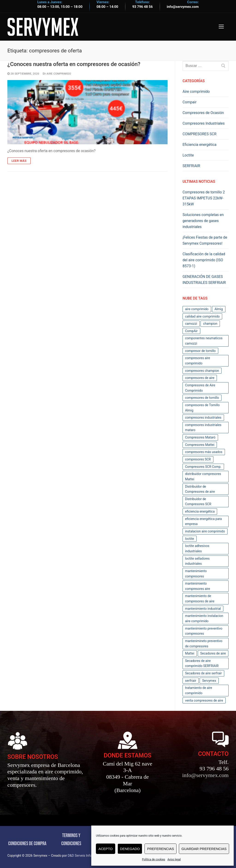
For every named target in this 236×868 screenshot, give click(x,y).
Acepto (105, 849)
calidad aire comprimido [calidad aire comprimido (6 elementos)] (202, 316)
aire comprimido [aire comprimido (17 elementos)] (197, 309)
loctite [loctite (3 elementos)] (190, 539)
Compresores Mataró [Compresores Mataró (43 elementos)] (200, 437)
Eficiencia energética (199, 145)
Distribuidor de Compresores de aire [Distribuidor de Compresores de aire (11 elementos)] (200, 489)
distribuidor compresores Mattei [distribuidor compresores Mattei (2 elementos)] (203, 476)
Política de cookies (154, 859)
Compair (190, 102)
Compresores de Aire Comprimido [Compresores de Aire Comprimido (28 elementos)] (200, 388)
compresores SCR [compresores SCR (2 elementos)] (198, 459)
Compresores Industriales (204, 123)
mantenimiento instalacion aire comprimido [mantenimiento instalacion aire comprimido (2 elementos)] (204, 618)
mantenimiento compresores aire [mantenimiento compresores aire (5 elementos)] (198, 586)
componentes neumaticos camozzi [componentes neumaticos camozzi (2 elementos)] (204, 341)
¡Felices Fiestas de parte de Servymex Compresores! (205, 240)
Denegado (130, 849)
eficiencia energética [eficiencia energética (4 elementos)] (200, 511)
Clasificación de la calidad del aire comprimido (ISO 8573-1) (204, 260)
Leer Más (19, 161)
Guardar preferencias (204, 849)
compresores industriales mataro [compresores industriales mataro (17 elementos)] (203, 428)
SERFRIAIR (191, 166)
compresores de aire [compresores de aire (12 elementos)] (200, 378)
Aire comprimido (57, 74)
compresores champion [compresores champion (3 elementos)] (202, 371)
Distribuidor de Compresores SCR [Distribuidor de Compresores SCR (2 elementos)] (198, 502)
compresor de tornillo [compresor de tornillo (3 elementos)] (200, 351)
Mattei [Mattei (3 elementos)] (190, 653)
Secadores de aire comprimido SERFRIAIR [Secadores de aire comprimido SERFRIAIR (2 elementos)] (202, 663)
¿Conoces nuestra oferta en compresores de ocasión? (74, 64)
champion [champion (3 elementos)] (210, 324)
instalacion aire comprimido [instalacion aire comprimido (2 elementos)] (205, 531)
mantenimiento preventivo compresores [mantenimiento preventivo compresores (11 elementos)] (204, 631)
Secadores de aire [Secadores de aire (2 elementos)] (213, 653)
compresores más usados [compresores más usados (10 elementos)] (204, 452)
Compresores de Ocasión (203, 113)
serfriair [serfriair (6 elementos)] (191, 681)
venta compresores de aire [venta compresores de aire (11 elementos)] (204, 700)
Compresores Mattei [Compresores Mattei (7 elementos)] (200, 445)
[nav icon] (221, 27)
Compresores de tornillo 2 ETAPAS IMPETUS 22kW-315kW (204, 198)
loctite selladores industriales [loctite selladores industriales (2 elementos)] (197, 561)
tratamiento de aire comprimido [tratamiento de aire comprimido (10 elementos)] (199, 690)
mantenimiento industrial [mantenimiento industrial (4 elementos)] (203, 609)
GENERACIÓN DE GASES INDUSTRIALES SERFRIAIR (204, 280)
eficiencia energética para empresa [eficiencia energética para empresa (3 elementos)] (203, 521)
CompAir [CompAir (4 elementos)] (191, 331)
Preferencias (161, 849)
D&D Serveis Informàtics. (86, 856)
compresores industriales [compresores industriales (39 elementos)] (203, 417)
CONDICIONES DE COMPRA (27, 844)
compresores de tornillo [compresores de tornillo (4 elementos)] (202, 398)
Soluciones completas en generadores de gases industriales (203, 221)
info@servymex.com (183, 7)
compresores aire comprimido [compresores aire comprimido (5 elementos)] (198, 361)
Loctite (188, 155)
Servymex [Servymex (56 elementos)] (209, 681)
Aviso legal (174, 859)
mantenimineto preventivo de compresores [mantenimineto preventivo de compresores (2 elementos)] (204, 644)
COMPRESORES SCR (199, 134)
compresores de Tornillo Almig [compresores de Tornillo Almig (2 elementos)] (202, 408)
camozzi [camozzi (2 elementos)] (191, 324)
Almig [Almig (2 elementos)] (219, 309)
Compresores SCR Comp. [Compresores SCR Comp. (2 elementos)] (203, 467)
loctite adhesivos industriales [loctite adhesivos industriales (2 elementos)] (197, 548)
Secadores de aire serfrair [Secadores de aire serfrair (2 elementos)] (203, 673)
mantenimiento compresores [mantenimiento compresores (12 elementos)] (196, 574)
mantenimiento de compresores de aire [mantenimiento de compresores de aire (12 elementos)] (200, 599)
